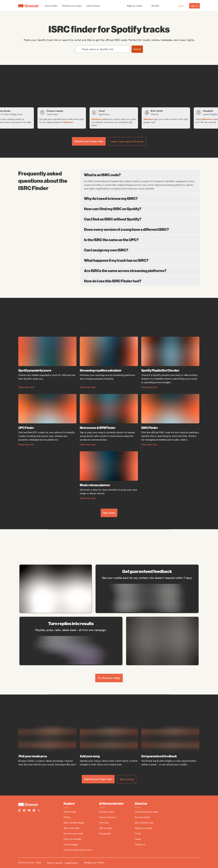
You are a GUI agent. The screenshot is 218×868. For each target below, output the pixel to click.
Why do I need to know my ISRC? (140, 198)
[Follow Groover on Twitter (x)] (39, 811)
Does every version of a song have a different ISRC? (140, 229)
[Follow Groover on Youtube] (29, 811)
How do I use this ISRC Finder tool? (140, 281)
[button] (51, 6)
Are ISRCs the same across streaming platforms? (140, 271)
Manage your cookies (94, 863)
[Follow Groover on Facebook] (24, 811)
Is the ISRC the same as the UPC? (140, 240)
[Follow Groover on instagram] (19, 811)
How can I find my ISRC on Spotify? (140, 209)
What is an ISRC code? (140, 175)
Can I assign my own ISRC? (140, 250)
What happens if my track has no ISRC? (140, 260)
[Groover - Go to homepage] (41, 804)
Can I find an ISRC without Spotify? (140, 219)
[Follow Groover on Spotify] (34, 811)
